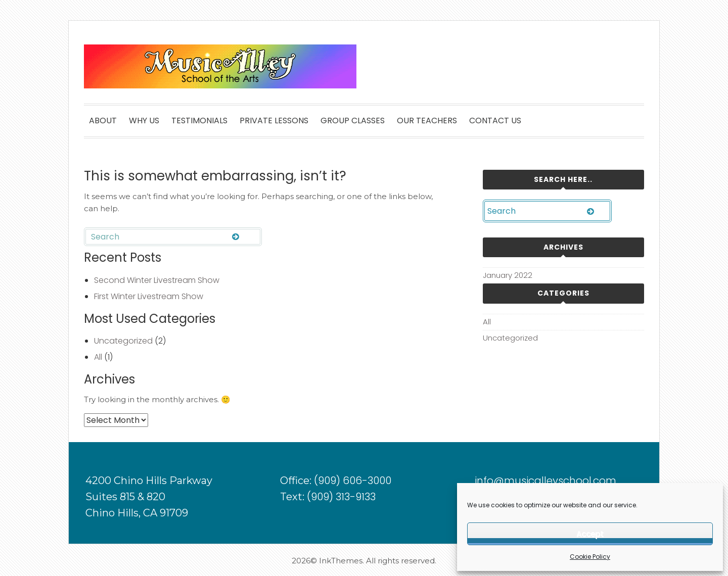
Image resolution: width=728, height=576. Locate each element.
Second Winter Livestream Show (157, 280)
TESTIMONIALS (199, 121)
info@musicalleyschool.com (545, 481)
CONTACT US (495, 121)
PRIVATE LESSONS (274, 121)
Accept (590, 534)
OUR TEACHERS (427, 121)
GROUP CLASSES (353, 121)
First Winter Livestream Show (149, 296)
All (98, 357)
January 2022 (508, 275)
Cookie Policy (590, 557)
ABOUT (103, 121)
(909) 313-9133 (341, 497)
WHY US (144, 121)
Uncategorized (123, 341)
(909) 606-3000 (353, 481)
